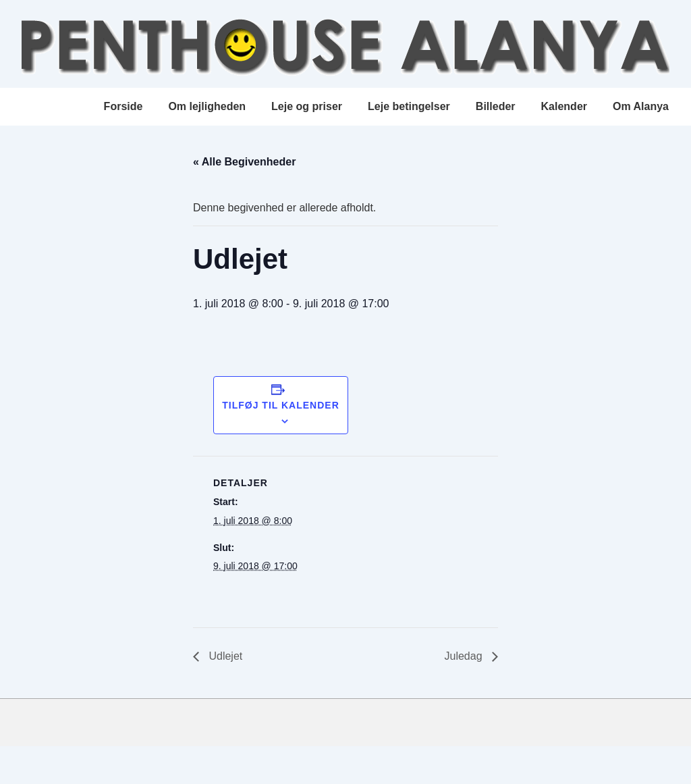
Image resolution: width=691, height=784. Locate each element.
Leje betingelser (409, 106)
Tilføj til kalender (281, 405)
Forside (123, 106)
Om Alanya (641, 106)
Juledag (465, 656)
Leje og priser (307, 106)
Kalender (564, 106)
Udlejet (224, 656)
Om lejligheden (207, 106)
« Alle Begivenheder (244, 162)
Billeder (496, 106)
